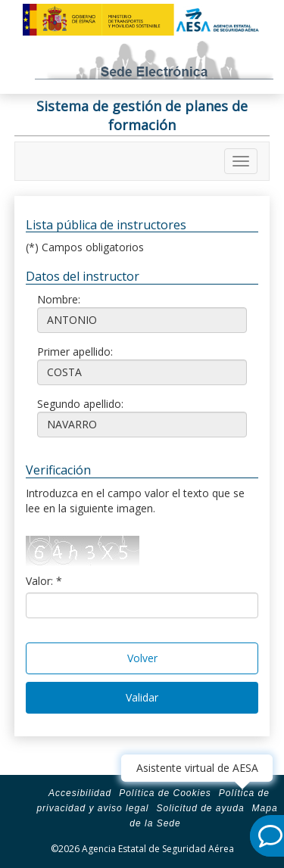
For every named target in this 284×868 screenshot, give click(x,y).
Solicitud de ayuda (200, 808)
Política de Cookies (165, 793)
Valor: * (44, 581)
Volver (142, 658)
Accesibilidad (80, 793)
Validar (142, 697)
